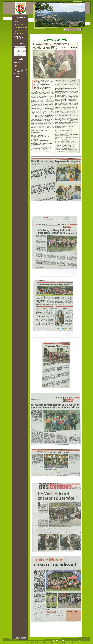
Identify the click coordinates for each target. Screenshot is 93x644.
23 (20, 54)
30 (20, 55)
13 (15, 53)
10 (22, 52)
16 (20, 53)
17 (22, 53)
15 (18, 53)
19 (25, 53)
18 (24, 53)
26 (25, 54)
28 (17, 55)
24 (22, 54)
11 (24, 52)
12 (25, 52)
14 (17, 53)
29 (18, 55)
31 (22, 55)
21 (17, 54)
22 (18, 54)
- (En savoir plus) (69, 643)
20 (15, 54)
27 (15, 55)
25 (24, 54)
